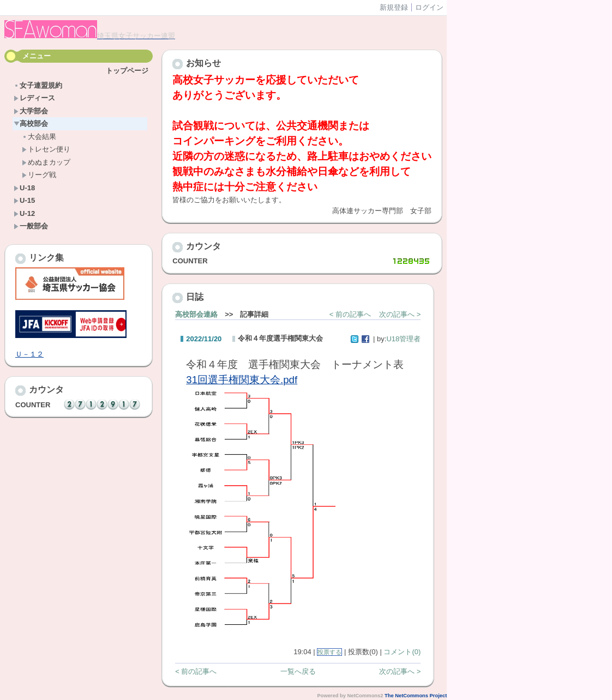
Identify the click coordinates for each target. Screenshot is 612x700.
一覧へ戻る (298, 671)
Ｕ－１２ (29, 354)
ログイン (429, 7)
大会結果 (39, 137)
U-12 (24, 213)
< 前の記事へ (350, 314)
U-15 (24, 200)
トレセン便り (46, 149)
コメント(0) (402, 652)
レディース (34, 98)
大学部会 (31, 111)
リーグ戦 (39, 175)
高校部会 (31, 123)
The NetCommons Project (416, 696)
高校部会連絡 (196, 314)
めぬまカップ (46, 162)
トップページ (127, 71)
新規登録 (394, 7)
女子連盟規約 (38, 85)
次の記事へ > (400, 314)
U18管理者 (403, 339)
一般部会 (31, 226)
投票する (329, 652)
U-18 (24, 188)
